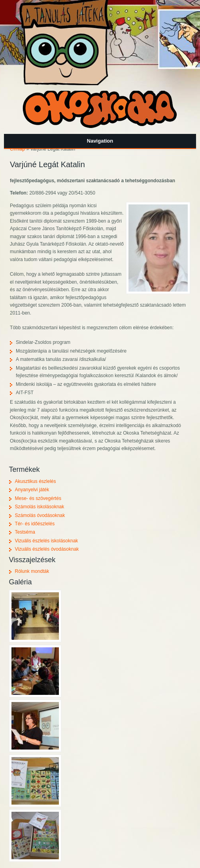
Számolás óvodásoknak (40, 515)
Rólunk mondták (32, 571)
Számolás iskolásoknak (40, 507)
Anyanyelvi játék (32, 490)
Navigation (100, 141)
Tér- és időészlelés (35, 524)
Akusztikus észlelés (36, 481)
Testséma (25, 532)
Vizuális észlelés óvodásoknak (47, 549)
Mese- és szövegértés (38, 498)
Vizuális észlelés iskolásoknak (47, 541)
